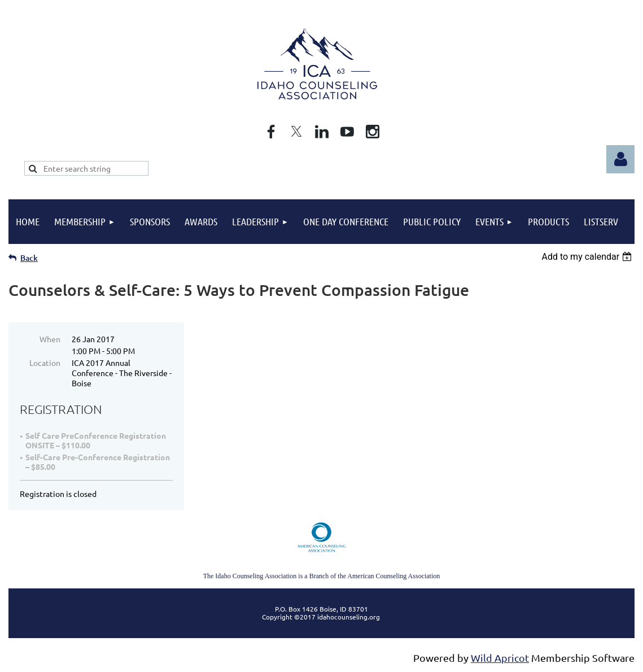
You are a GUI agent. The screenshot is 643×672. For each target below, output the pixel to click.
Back (29, 258)
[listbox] (588, 257)
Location (45, 363)
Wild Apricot (500, 658)
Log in (620, 159)
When (50, 339)
